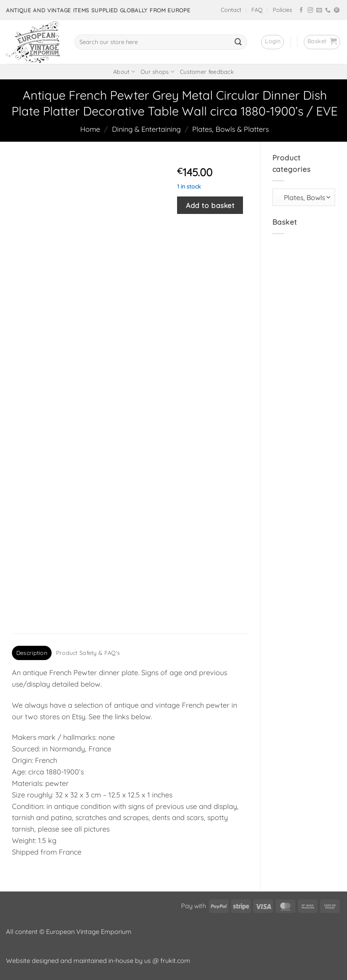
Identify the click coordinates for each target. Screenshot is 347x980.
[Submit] (238, 42)
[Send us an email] (319, 11)
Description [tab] (32, 653)
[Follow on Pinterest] (337, 11)
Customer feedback (207, 72)
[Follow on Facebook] (301, 11)
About (124, 72)
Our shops (157, 72)
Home (90, 129)
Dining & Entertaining (146, 129)
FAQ (257, 10)
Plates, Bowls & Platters (230, 129)
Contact (231, 10)
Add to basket (210, 205)
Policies (282, 10)
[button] (273, 42)
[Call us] (328, 11)
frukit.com (175, 961)
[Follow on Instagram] (310, 11)
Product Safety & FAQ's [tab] (88, 653)
